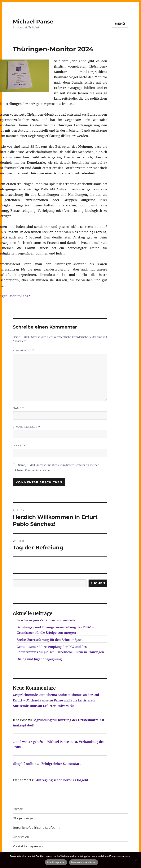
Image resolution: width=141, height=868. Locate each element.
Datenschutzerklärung (84, 862)
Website (19, 445)
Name (18, 408)
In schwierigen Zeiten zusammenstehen (47, 620)
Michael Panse (33, 22)
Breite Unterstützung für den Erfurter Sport (50, 640)
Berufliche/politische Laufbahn (36, 828)
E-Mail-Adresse (26, 427)
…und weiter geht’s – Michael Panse (41, 742)
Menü (120, 24)
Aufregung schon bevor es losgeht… (64, 780)
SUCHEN (98, 583)
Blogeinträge (23, 818)
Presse (18, 809)
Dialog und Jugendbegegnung (39, 659)
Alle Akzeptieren (56, 862)
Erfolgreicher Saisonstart (61, 764)
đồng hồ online (24, 764)
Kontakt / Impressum (29, 846)
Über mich (21, 837)
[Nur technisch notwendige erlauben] (136, 860)
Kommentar (23, 351)
